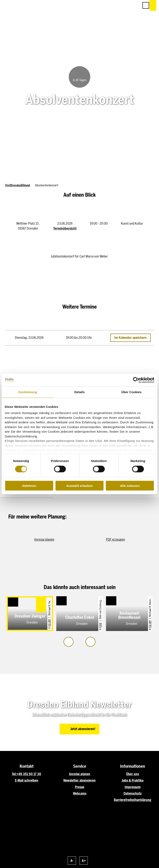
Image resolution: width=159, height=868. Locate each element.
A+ (84, 861)
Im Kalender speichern (130, 338)
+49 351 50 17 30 (29, 774)
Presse (80, 787)
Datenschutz (133, 793)
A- (72, 861)
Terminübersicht (65, 228)
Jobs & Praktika (132, 780)
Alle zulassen (130, 486)
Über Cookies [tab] (131, 392)
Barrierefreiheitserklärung (132, 800)
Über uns (132, 774)
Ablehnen (29, 486)
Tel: (14, 774)
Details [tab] (79, 392)
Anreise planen (80, 774)
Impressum (133, 787)
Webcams (80, 793)
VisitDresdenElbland (17, 185)
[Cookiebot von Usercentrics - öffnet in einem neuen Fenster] (136, 380)
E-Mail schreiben (27, 780)
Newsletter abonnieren (79, 780)
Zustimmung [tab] (28, 392)
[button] (118, 5)
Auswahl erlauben (79, 486)
